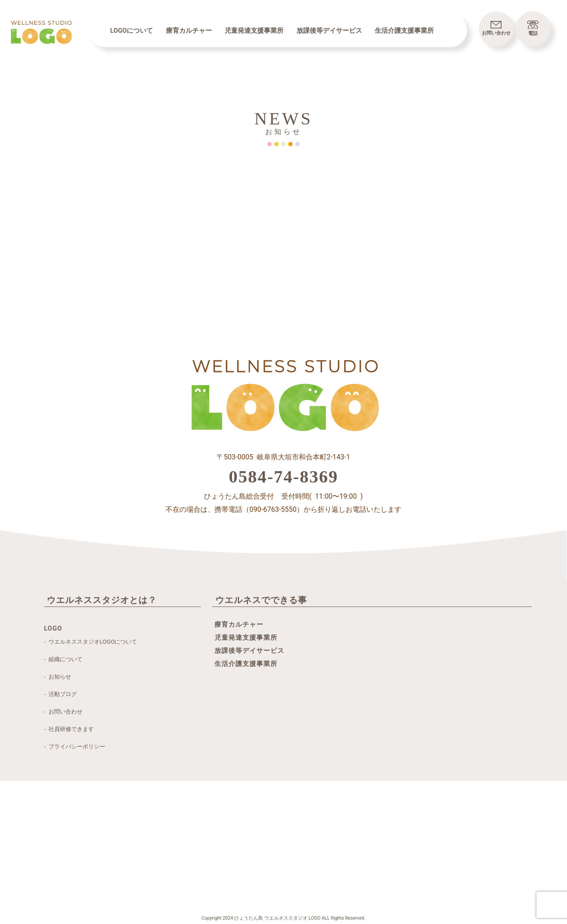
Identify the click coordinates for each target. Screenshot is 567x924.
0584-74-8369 (284, 477)
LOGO (53, 628)
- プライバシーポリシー (75, 746)
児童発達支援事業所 (254, 31)
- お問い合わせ (63, 712)
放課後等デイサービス (329, 31)
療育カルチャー (189, 31)
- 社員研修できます (69, 729)
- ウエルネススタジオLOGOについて (91, 642)
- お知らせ (58, 677)
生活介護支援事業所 (404, 31)
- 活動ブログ (61, 694)
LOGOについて (131, 31)
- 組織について (63, 659)
